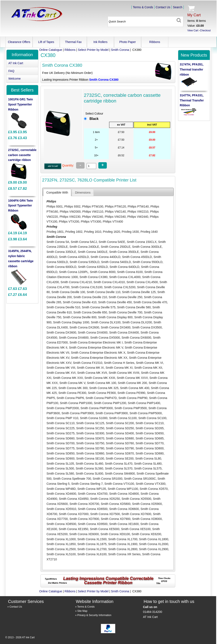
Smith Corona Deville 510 (63, 307)
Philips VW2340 (115, 217)
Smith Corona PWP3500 (131, 408)
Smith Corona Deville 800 (80, 317)
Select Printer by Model (93, 50)
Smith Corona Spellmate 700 (72, 479)
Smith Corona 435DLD (74, 257)
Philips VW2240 (93, 217)
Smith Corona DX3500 (147, 327)
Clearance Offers (19, 42)
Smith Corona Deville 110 (104, 292)
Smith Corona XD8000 (147, 519)
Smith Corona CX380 (93, 277)
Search (178, 7)
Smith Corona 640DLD (124, 267)
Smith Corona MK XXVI (132, 378)
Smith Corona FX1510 (88, 363)
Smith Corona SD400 (120, 433)
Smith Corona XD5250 (105, 499)
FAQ (11, 71)
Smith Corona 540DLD (116, 262)
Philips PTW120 (115, 206)
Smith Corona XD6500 (93, 509)
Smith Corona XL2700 (92, 549)
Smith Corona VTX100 (119, 484)
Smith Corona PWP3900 (78, 413)
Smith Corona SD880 (150, 453)
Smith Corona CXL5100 (87, 287)
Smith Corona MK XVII (92, 373)
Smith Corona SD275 (60, 433)
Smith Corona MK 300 (73, 388)
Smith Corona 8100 (130, 272)
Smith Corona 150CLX (142, 242)
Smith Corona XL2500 (61, 549)
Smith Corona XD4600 (61, 494)
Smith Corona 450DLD (137, 257)
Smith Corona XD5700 (84, 504)
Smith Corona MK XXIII (100, 378)
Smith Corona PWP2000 (63, 408)
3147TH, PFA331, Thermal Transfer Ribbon (192, 100)
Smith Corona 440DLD (105, 257)
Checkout (205, 30)
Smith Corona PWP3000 (97, 408)
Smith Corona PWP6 (70, 398)
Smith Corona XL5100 (61, 554)
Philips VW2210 (138, 212)
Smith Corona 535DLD (84, 262)
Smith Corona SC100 (152, 418)
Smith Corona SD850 (60, 453)
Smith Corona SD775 (60, 448)
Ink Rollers (100, 42)
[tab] (57, 193)
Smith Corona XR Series (124, 554)
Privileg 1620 (112, 232)
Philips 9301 (54, 206)
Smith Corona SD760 (120, 443)
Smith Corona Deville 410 (80, 302)
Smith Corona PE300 (72, 393)
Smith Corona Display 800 (115, 317)
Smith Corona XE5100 (136, 529)
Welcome (15, 79)
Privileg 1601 (55, 232)
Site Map (82, 611)
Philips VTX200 (69, 222)
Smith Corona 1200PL (74, 272)
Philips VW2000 (70, 212)
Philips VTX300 (91, 222)
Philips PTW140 (138, 206)
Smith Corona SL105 (60, 464)
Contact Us (163, 7)
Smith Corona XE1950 (73, 529)
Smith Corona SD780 (90, 448)
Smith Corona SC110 (60, 423)
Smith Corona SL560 (89, 468)
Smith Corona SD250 (120, 428)
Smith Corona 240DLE (84, 247)
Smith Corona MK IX (90, 368)
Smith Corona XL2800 (123, 549)
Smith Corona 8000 (103, 272)
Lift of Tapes (46, 42)
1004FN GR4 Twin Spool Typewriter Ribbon (20, 206)
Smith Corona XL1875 (92, 544)
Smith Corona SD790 (120, 448)
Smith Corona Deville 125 (139, 292)
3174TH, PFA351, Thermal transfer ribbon (192, 69)
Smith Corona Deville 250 (126, 297)
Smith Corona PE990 (131, 393)
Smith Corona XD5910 (61, 509)
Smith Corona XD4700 (93, 494)
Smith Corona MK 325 (104, 388)
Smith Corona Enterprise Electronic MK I (96, 342)
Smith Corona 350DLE (124, 252)
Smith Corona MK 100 (102, 383)
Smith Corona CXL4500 (142, 282)
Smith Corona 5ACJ (84, 242)
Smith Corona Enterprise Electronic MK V (96, 348)
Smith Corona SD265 (150, 428)
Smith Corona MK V (72, 383)
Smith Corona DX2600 (84, 327)
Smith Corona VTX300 (150, 484)
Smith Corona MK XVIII (124, 373)
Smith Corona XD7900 (115, 519)
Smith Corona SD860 (90, 453)
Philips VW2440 (138, 217)
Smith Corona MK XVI (61, 373)
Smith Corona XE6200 (146, 534)
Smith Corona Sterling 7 (87, 484)
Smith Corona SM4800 (120, 474)
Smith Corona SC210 (150, 423)
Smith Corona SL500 (60, 468)
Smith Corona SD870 (120, 453)
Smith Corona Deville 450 (115, 302)
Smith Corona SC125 (90, 423)
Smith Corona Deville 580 (134, 307)
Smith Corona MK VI (149, 363)
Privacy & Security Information (94, 615)
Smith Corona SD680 (120, 438)
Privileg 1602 (74, 232)
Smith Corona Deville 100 (68, 292)
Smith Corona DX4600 (74, 338)
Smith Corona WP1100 (123, 489)
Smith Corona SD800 (150, 448)
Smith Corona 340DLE (93, 252)
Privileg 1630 (130, 232)
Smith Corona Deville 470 (150, 302)
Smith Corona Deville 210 (90, 297)
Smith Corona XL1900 (123, 544)
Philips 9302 (72, 206)
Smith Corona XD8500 (61, 524)
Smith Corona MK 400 (135, 388)
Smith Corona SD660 (60, 438)
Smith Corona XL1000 (61, 539)
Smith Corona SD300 (90, 433)
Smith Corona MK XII (148, 368)
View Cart (193, 30)
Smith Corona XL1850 (61, 544)
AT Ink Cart (16, 63)
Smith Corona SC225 (60, 428)
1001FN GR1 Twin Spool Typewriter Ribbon (20, 104)
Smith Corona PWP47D (101, 398)
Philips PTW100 (93, 206)
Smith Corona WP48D (61, 489)
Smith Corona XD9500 (93, 524)
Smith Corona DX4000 (93, 332)
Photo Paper (128, 42)
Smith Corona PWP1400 (144, 403)
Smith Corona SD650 (150, 433)
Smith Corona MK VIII (61, 368)
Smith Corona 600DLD (61, 267)
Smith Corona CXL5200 (120, 287)
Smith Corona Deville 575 (99, 307)
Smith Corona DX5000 (105, 338)
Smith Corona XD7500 (105, 514)
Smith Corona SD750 (90, 443)
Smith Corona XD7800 (84, 519)
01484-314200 (153, 612)
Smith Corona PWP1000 (76, 403)
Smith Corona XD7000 (74, 514)
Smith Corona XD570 (154, 489)
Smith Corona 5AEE (112, 242)
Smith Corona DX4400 (124, 332)
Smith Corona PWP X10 (62, 418)
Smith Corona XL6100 (92, 554)
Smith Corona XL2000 (154, 544)
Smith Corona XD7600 (136, 514)
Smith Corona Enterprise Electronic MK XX (99, 358)
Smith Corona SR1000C (140, 479)
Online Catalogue (51, 50)
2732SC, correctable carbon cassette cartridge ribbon (22, 155)
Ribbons (155, 42)
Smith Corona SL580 (60, 474)
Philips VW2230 (70, 217)
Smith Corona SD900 (60, 458)
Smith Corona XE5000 (105, 529)
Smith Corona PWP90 (133, 398)
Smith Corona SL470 (119, 464)
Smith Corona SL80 (148, 458)
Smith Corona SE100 (90, 458)
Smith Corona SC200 (120, 423)
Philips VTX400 (113, 222)
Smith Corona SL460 (89, 464)
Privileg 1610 (93, 232)
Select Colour (94, 114)
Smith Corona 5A (58, 242)
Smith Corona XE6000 (84, 534)
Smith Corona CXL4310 (109, 282)
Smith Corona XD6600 (124, 509)
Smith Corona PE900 (102, 393)
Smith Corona (120, 50)
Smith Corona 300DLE (147, 247)
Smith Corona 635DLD (93, 267)
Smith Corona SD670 (90, 438)
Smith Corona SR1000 (107, 479)
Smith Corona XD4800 (124, 494)
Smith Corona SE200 (120, 458)
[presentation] (57, 193)
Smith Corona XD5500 (136, 499)
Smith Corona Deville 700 (126, 312)
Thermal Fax (73, 42)
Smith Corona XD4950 (74, 499)
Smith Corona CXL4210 (76, 282)
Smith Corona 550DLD (148, 262)
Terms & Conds (143, 7)
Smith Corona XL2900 (154, 549)
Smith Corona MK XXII (68, 378)
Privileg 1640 (149, 232)
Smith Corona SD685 (150, 438)
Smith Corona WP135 (92, 489)
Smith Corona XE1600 (124, 524)
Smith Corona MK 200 (132, 383)
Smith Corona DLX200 (137, 322)
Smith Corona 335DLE (61, 252)
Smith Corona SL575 (148, 468)
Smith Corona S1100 (123, 418)
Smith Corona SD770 (150, 443)
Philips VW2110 (93, 212)
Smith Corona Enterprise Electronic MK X (98, 353)
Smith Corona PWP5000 (146, 413)
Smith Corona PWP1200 (110, 403)
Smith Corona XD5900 (147, 504)
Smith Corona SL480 (148, 464)
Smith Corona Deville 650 (90, 312)
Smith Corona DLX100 (106, 322)
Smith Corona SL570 (119, 468)
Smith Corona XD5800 (115, 504)
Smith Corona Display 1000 (71, 322)
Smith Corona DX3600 (61, 332)
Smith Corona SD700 (60, 443)
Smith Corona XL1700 (123, 539)
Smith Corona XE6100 (115, 534)
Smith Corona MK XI (119, 368)
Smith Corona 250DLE (115, 247)
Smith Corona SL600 (89, 474)
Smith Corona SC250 (90, 428)
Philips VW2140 (115, 212)
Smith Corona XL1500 (92, 539)
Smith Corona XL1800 (154, 539)
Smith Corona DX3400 (115, 327)
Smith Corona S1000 (94, 418)
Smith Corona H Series (119, 363)
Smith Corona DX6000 (136, 338)
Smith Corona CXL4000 (125, 277)
